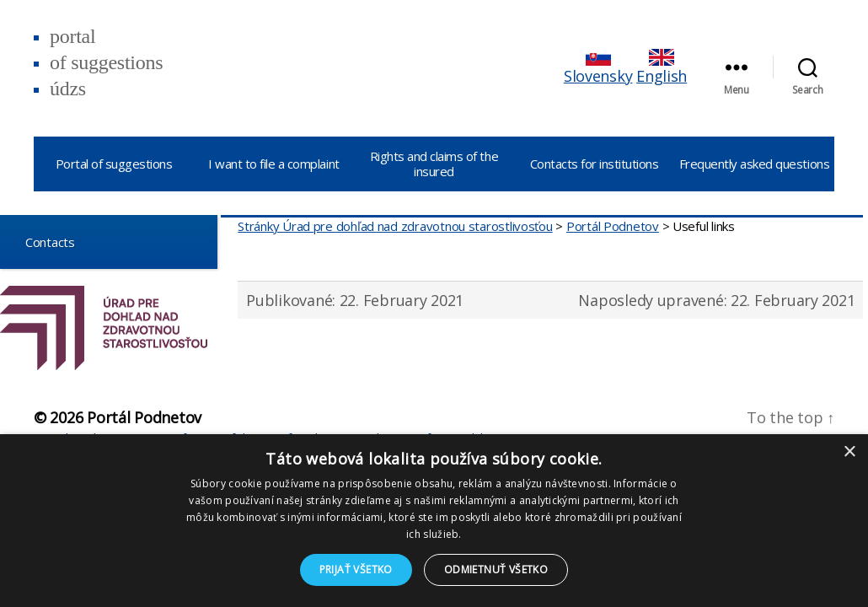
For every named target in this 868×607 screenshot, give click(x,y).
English (662, 67)
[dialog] (434, 521)
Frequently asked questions (754, 164)
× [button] (849, 452)
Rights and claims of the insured (434, 164)
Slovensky (598, 67)
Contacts (44, 242)
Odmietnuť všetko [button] (496, 569)
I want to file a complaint (273, 164)
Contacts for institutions (595, 164)
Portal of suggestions (114, 164)
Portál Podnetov (144, 417)
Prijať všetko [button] (356, 569)
